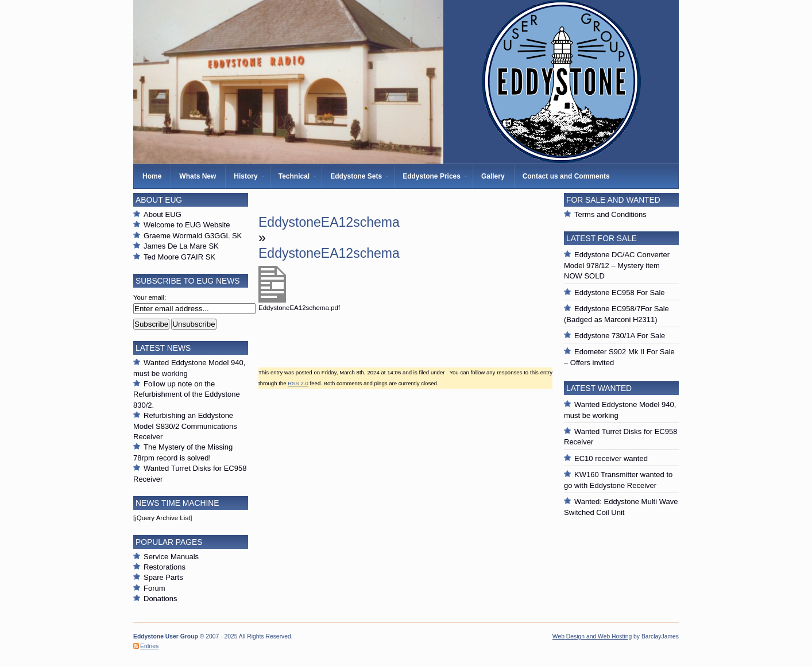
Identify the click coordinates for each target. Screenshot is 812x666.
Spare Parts (163, 577)
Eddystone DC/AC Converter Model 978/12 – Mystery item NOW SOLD (617, 265)
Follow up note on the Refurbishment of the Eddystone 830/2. (187, 394)
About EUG (163, 214)
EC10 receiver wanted (611, 458)
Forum (154, 588)
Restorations (165, 567)
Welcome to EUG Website (187, 225)
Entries (149, 646)
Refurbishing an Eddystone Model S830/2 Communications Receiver (185, 426)
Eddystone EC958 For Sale (620, 293)
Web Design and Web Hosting (592, 636)
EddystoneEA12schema (329, 222)
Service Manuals (171, 557)
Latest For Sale (602, 238)
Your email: (150, 297)
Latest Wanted (599, 388)
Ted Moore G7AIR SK (179, 257)
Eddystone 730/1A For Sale (620, 336)
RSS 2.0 (298, 383)
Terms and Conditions (610, 214)
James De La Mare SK (181, 246)
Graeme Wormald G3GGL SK (193, 236)
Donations (161, 599)
